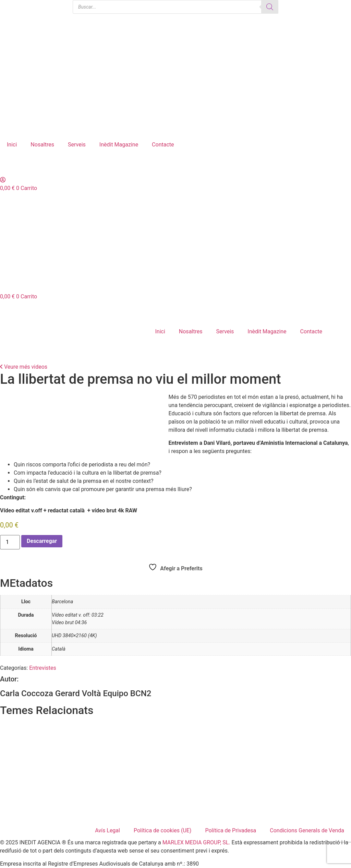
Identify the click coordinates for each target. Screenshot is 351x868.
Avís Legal (107, 830)
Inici (12, 145)
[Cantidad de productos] (10, 542)
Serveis (77, 145)
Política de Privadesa (231, 830)
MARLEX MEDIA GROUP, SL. (196, 842)
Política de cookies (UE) (162, 830)
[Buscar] (270, 7)
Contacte (163, 145)
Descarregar (42, 541)
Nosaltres (42, 145)
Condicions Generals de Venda (307, 830)
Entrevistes (43, 668)
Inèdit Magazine (119, 145)
